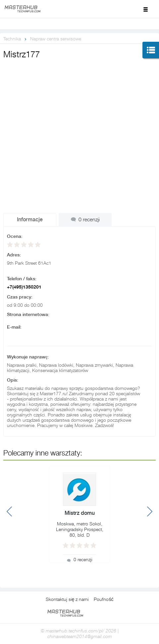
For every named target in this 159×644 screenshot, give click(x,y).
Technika (12, 39)
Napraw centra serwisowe (56, 39)
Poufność (104, 599)
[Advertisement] (79, 144)
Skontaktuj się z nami (67, 599)
